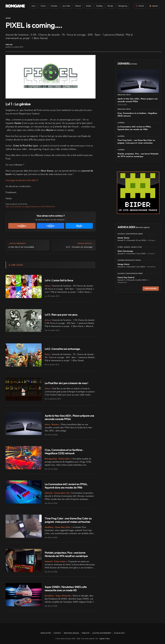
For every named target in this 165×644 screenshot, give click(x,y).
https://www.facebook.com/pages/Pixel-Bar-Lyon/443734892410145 (30, 207)
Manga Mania (123, 264)
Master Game (123, 238)
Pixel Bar (9, 45)
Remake (110, 6)
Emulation (54, 6)
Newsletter (46, 633)
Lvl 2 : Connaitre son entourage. (63, 349)
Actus (34, 6)
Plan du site (119, 633)
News (108, 639)
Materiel (78, 6)
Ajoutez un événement (102, 633)
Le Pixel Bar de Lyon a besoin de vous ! (66, 383)
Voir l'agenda (151, 289)
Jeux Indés (66, 6)
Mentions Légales (71, 633)
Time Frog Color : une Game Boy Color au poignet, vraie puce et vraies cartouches (68, 520)
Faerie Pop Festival (126, 277)
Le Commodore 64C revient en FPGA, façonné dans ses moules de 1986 (66, 486)
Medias (88, 6)
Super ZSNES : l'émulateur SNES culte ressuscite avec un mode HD (66, 589)
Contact (57, 633)
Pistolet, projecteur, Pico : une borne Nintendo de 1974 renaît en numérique (66, 554)
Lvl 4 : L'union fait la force (59, 280)
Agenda (102, 639)
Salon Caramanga (125, 251)
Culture (43, 6)
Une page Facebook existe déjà (21, 180)
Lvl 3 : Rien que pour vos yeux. (61, 315)
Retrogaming (123, 6)
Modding (99, 6)
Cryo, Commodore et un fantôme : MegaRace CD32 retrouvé (64, 452)
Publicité (86, 633)
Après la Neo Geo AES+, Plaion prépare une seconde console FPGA (69, 417)
